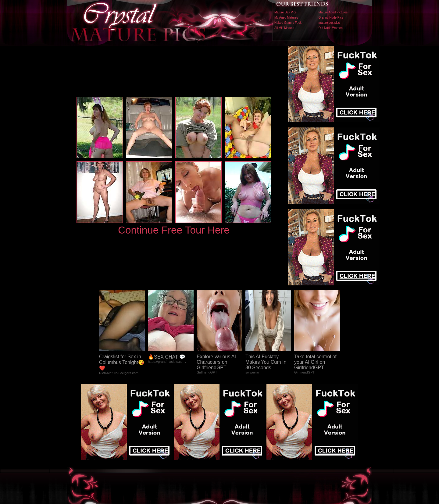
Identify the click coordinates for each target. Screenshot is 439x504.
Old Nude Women (331, 28)
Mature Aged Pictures (333, 12)
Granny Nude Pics (331, 18)
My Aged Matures (286, 18)
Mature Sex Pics (286, 12)
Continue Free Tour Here (174, 230)
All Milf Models (284, 28)
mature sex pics (329, 23)
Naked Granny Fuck (288, 23)
